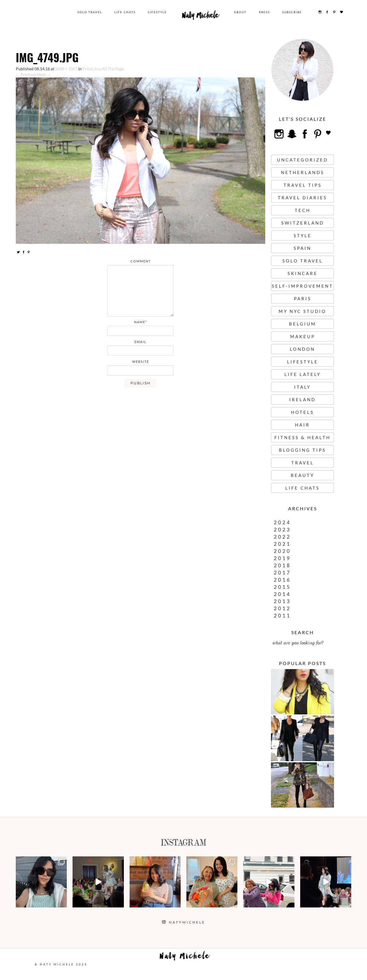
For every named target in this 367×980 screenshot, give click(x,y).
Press (264, 12)
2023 (282, 530)
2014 (282, 594)
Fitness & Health (302, 437)
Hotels (302, 412)
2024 (282, 522)
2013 (282, 601)
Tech (303, 210)
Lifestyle (157, 12)
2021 (282, 544)
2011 (282, 616)
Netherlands (303, 172)
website (141, 362)
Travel (303, 463)
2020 (282, 551)
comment (141, 261)
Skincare (303, 273)
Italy (302, 387)
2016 (282, 580)
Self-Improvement (302, 286)
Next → (44, 74)
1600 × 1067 (66, 69)
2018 (282, 565)
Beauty (302, 475)
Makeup (303, 336)
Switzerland (303, 223)
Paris (303, 299)
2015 (282, 587)
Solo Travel (90, 12)
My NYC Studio (302, 311)
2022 (282, 537)
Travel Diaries (302, 198)
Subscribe (292, 12)
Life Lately (303, 374)
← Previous (26, 74)
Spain (302, 248)
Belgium (303, 324)
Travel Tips (303, 185)
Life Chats (125, 12)
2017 (282, 573)
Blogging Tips (302, 450)
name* (141, 322)
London (302, 349)
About (240, 12)
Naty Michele (200, 17)
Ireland (302, 400)
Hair (302, 425)
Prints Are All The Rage (103, 69)
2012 (282, 608)
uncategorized (302, 160)
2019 (282, 558)
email (140, 342)
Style (303, 235)
